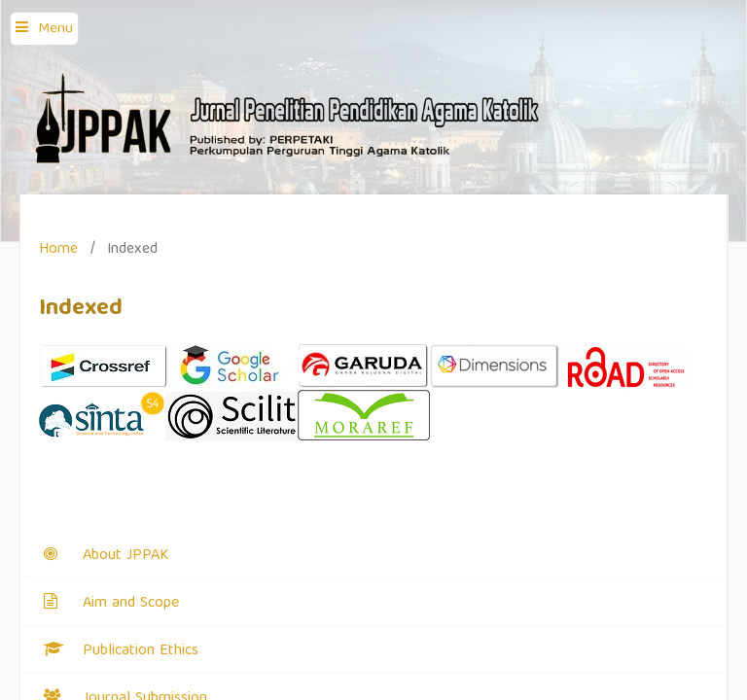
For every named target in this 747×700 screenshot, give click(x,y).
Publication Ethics (141, 651)
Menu (55, 29)
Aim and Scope (131, 604)
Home (58, 249)
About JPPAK (125, 556)
